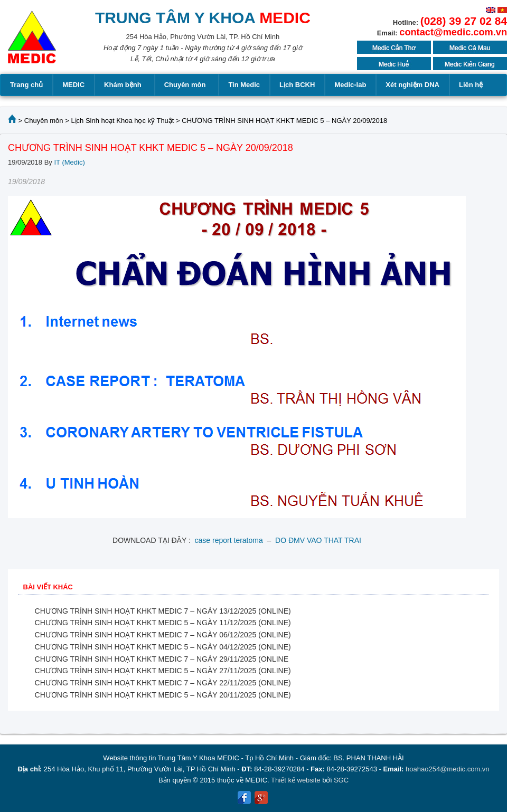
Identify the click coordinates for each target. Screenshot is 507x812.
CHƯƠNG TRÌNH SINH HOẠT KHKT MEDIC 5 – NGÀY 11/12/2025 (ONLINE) (163, 623)
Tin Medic (244, 85)
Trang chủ (26, 85)
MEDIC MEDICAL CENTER (32, 42)
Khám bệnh (124, 85)
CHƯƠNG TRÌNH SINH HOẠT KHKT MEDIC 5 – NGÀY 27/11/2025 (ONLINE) (163, 671)
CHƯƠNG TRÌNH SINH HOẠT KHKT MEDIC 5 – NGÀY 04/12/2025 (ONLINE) (163, 647)
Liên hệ (471, 85)
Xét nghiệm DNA (412, 85)
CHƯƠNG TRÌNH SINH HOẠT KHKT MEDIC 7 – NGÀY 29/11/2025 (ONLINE (162, 659)
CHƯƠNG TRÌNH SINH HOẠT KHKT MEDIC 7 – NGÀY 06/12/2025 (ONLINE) (163, 635)
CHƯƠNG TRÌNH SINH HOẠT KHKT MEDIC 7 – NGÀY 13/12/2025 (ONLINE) (163, 611)
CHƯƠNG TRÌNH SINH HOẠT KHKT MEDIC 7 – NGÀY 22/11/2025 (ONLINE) (163, 683)
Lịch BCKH (297, 85)
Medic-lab (350, 85)
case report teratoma (229, 540)
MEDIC (73, 85)
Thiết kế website (295, 780)
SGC (341, 780)
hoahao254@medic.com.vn (447, 769)
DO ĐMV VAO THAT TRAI (318, 540)
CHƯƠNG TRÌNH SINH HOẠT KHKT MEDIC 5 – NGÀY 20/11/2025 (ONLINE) (163, 695)
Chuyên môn (187, 85)
